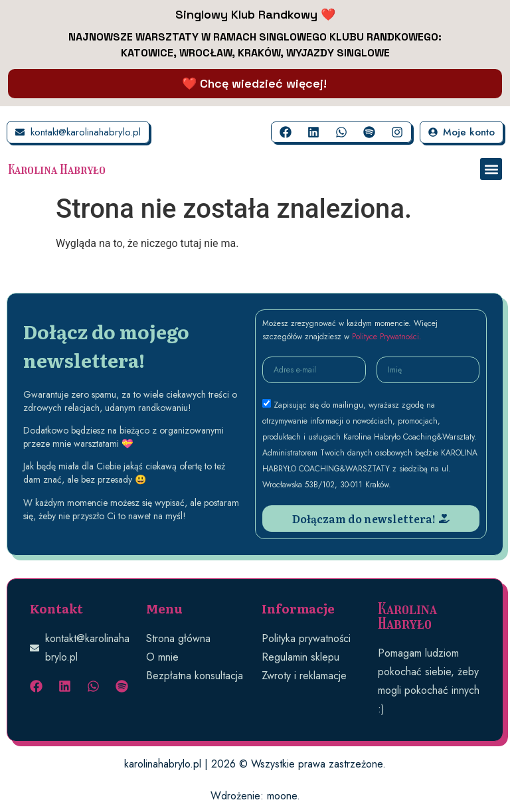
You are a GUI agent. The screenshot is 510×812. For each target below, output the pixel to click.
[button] (491, 169)
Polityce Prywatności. (387, 337)
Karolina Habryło (57, 169)
